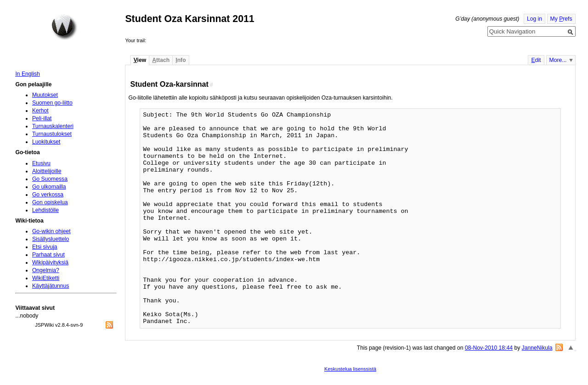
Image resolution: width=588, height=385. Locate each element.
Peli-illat (42, 118)
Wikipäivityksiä (50, 262)
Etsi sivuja (45, 247)
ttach (161, 60)
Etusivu (41, 163)
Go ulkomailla (49, 187)
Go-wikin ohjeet (51, 231)
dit (536, 60)
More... (558, 60)
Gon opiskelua (50, 202)
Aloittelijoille (47, 171)
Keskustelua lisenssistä (350, 369)
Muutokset (45, 95)
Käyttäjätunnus (51, 286)
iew (140, 60)
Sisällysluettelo (51, 239)
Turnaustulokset (52, 134)
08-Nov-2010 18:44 (489, 348)
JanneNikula (537, 348)
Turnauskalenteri (53, 126)
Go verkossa (48, 195)
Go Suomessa (50, 179)
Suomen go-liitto (52, 103)
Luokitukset (46, 142)
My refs (561, 19)
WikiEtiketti (46, 278)
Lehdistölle (45, 210)
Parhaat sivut (48, 255)
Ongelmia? (46, 270)
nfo (181, 60)
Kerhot (40, 111)
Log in (534, 19)
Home (64, 27)
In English (27, 74)
